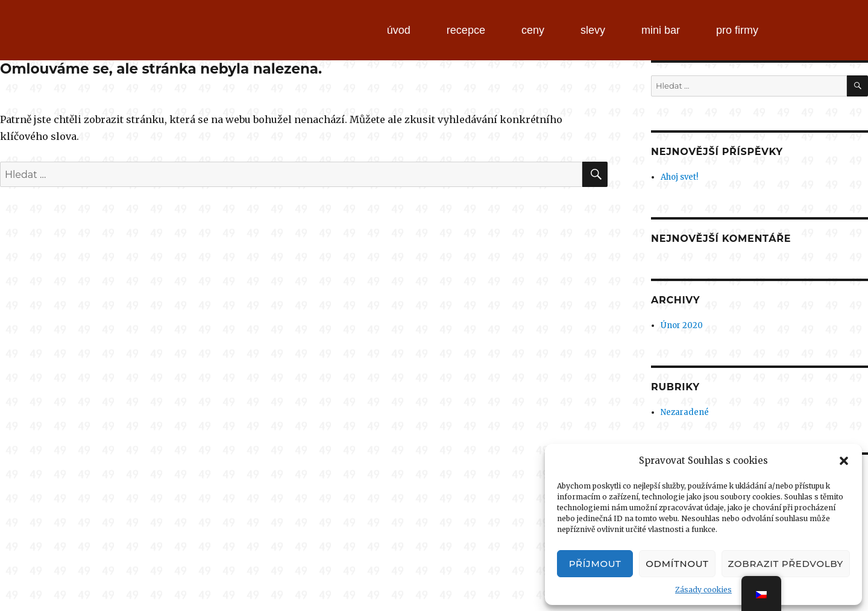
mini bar (661, 30)
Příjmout (595, 564)
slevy (593, 30)
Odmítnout (677, 564)
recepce (466, 30)
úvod (399, 30)
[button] (844, 461)
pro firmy (737, 30)
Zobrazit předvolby (786, 564)
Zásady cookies (703, 590)
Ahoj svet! (679, 177)
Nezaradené (685, 412)
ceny (533, 30)
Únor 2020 (682, 325)
